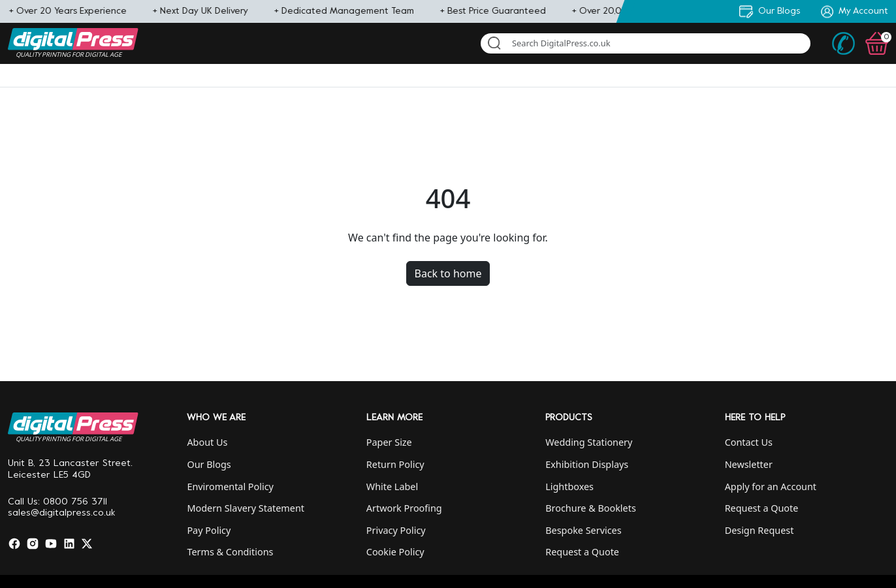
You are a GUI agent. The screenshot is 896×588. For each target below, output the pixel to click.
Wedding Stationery (589, 442)
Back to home (448, 273)
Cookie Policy (395, 552)
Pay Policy (209, 530)
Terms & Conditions (230, 552)
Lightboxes (569, 487)
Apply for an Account (771, 487)
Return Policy (395, 464)
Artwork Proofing (404, 508)
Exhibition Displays (587, 464)
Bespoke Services (583, 530)
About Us (207, 442)
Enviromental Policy (230, 487)
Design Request (760, 530)
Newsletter (749, 464)
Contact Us (749, 442)
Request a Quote (582, 552)
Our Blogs (209, 464)
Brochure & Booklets (591, 508)
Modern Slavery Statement (246, 508)
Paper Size (389, 442)
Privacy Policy (396, 530)
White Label (392, 487)
